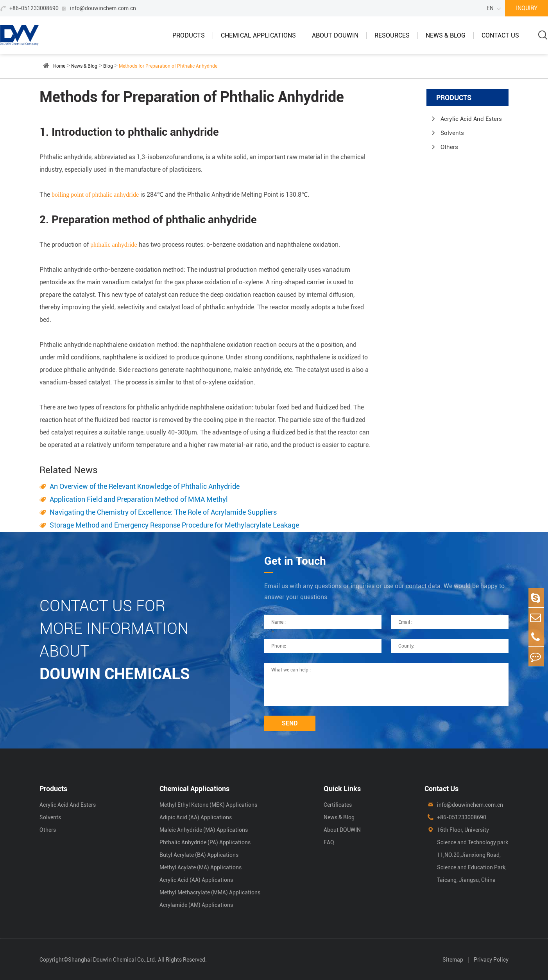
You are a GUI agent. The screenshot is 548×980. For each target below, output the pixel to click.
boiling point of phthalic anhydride (95, 195)
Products (189, 35)
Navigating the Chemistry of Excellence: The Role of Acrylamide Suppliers (163, 512)
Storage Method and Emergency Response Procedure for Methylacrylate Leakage (174, 525)
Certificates (338, 805)
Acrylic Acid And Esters (471, 119)
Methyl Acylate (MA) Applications (201, 867)
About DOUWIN (335, 35)
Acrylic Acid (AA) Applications (196, 880)
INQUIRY (527, 8)
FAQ (329, 842)
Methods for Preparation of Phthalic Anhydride (168, 66)
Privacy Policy (491, 960)
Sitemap (453, 960)
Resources (392, 35)
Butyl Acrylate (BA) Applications (199, 855)
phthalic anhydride (114, 245)
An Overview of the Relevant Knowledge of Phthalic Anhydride (145, 486)
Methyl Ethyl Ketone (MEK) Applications (208, 805)
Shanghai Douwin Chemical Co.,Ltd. (112, 960)
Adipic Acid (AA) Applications (196, 817)
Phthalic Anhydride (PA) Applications (205, 842)
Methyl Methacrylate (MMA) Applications (210, 892)
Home (59, 66)
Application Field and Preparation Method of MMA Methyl (139, 499)
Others (449, 147)
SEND (290, 723)
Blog (108, 66)
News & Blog (446, 35)
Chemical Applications (258, 35)
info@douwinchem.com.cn (103, 8)
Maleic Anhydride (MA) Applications (204, 830)
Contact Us (500, 35)
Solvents (452, 133)
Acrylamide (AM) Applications (196, 905)
